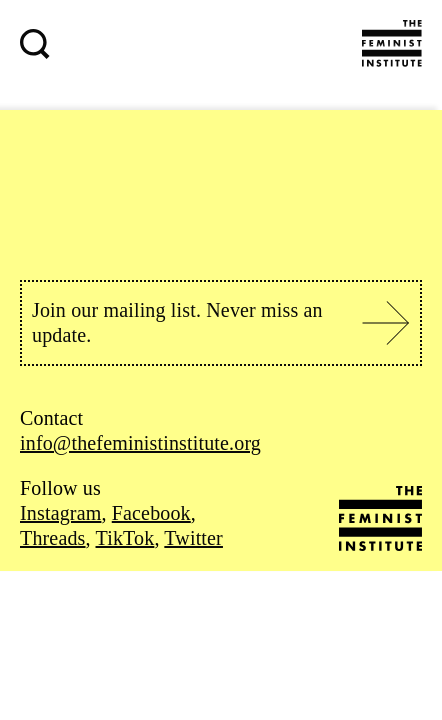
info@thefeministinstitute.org (140, 443)
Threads (53, 538)
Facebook (151, 513)
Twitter (193, 538)
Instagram (60, 513)
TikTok (125, 538)
